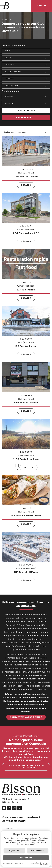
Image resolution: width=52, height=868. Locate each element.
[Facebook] (9, 808)
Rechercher (24, 118)
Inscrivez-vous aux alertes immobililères (26, 767)
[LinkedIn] (19, 808)
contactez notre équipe (26, 717)
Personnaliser (38, 851)
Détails (26, 190)
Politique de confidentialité (13, 863)
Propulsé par (40, 863)
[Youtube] (4, 808)
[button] (26, 58)
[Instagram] (14, 808)
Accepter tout (26, 858)
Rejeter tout (14, 851)
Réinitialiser (26, 111)
